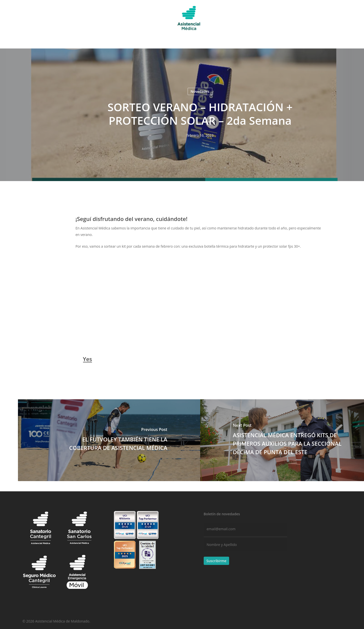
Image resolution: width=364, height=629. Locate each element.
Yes (88, 359)
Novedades (200, 91)
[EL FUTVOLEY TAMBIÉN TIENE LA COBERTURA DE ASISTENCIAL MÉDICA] (109, 440)
